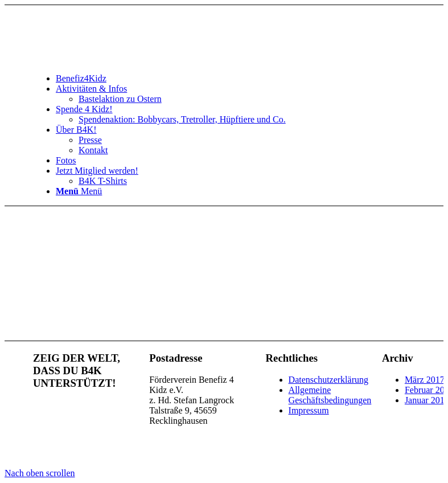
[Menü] (79, 191)
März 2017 (425, 380)
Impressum (309, 410)
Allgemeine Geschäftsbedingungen (330, 395)
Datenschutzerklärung (328, 380)
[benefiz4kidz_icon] (118, 59)
